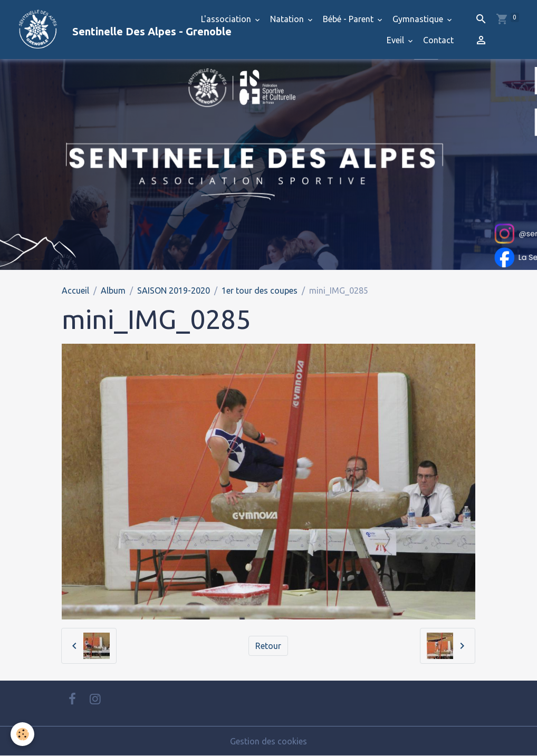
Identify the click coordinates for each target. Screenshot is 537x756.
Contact (438, 40)
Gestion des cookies (268, 741)
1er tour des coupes (260, 290)
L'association (227, 19)
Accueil (75, 290)
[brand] (97, 30)
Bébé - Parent (349, 19)
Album (113, 290)
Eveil (396, 40)
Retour (268, 646)
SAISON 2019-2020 (174, 290)
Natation (288, 19)
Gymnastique (419, 19)
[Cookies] (22, 734)
